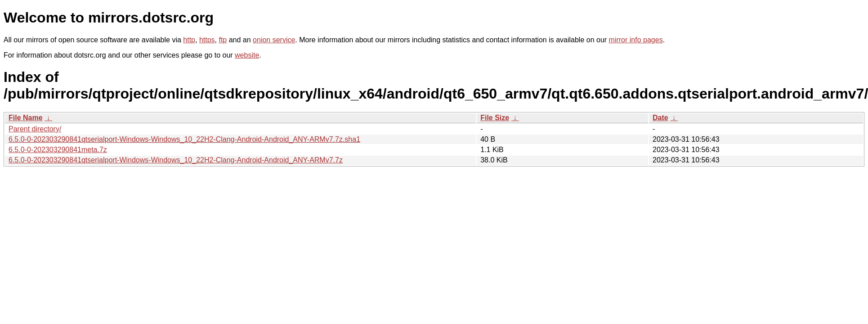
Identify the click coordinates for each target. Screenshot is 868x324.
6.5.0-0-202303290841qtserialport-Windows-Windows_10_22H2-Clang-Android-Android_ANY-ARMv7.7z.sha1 (184, 139)
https (207, 40)
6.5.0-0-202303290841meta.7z (58, 150)
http (189, 40)
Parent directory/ (35, 129)
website (247, 55)
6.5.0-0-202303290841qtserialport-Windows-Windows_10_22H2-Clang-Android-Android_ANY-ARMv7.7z (176, 160)
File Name (26, 118)
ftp (223, 40)
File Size (495, 118)
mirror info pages (636, 40)
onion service (274, 40)
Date (660, 118)
